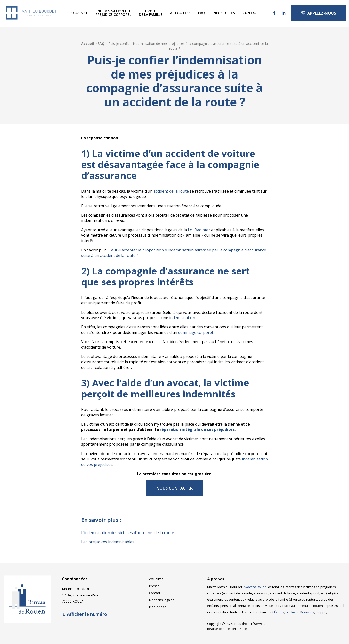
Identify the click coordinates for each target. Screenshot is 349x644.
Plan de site (158, 604)
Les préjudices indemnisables (108, 542)
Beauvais (307, 609)
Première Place (236, 626)
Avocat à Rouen (255, 584)
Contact (251, 13)
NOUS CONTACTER (174, 488)
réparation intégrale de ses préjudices (197, 429)
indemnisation (182, 318)
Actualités (180, 13)
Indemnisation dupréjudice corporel (113, 13)
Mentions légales (162, 597)
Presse (154, 583)
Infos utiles (224, 13)
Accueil (87, 44)
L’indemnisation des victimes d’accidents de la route (128, 533)
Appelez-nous (318, 13)
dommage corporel (195, 332)
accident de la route (171, 191)
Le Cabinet (78, 13)
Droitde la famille (151, 13)
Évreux (279, 609)
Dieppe (321, 609)
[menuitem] (78, 13)
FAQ (202, 13)
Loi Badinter (199, 230)
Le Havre (292, 609)
